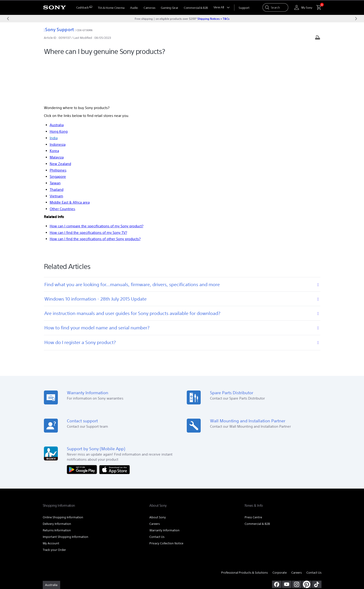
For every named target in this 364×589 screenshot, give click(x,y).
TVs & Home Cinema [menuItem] (111, 8)
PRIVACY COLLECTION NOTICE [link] (114, 564)
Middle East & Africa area (70, 160)
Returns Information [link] (57, 488)
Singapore (58, 134)
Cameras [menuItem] (149, 8)
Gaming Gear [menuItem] (169, 8)
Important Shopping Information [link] (66, 494)
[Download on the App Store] (115, 427)
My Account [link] (51, 501)
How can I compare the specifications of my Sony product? (97, 183)
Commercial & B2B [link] (257, 481)
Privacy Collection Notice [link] (166, 501)
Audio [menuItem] (134, 8)
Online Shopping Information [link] (63, 475)
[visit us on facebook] (277, 542)
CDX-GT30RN (84, 30)
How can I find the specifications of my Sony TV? (88, 190)
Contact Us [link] (157, 494)
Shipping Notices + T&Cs (213, 19)
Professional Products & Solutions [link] (244, 530)
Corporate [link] (280, 530)
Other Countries (62, 166)
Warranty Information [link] (164, 488)
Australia (57, 82)
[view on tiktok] (317, 542)
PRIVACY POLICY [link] (82, 564)
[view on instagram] (297, 542)
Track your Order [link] (54, 507)
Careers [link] (155, 481)
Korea (54, 108)
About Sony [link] (158, 475)
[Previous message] (8, 19)
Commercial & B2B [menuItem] (196, 8)
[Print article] (318, 38)
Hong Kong (59, 89)
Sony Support (59, 29)
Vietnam (56, 153)
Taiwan (55, 141)
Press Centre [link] (253, 475)
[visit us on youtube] (287, 542)
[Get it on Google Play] (83, 427)
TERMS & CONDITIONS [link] (56, 564)
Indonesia (58, 102)
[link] (51, 542)
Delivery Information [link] (57, 481)
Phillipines (58, 127)
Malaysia (57, 115)
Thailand (57, 147)
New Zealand (60, 121)
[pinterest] (307, 542)
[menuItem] (84, 8)
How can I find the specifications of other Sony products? (95, 196)
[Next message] (356, 19)
